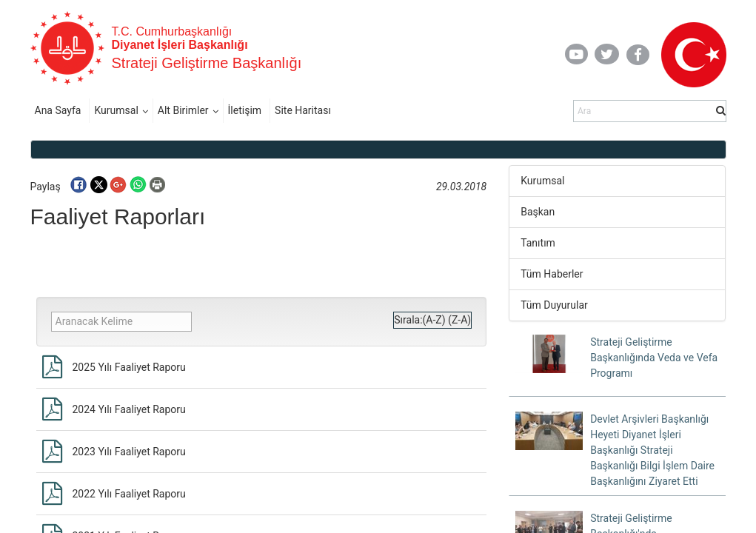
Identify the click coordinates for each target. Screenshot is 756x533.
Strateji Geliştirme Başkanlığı (207, 63)
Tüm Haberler (552, 274)
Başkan (538, 212)
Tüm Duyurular (554, 305)
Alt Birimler (183, 110)
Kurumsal (116, 110)
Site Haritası (303, 110)
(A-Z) (434, 320)
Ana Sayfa (58, 110)
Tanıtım (538, 243)
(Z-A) (459, 320)
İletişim (245, 110)
